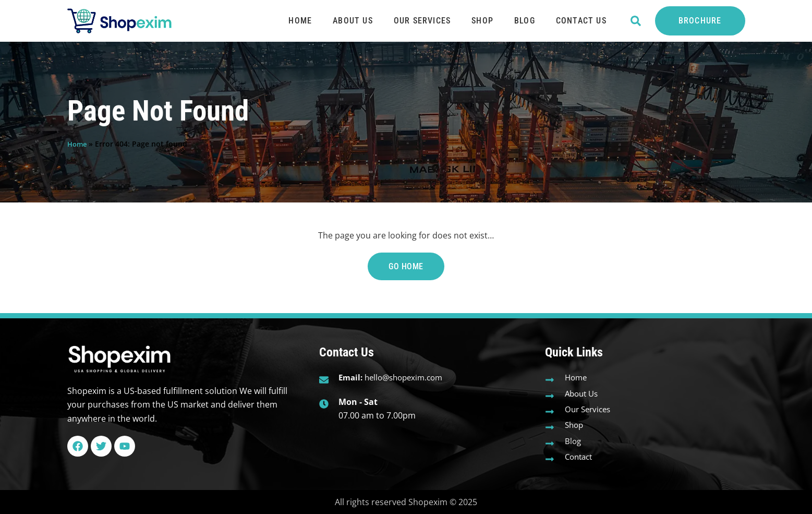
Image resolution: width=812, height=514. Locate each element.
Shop (482, 21)
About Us (353, 21)
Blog (525, 21)
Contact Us (581, 21)
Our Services (422, 21)
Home (300, 21)
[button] (636, 21)
